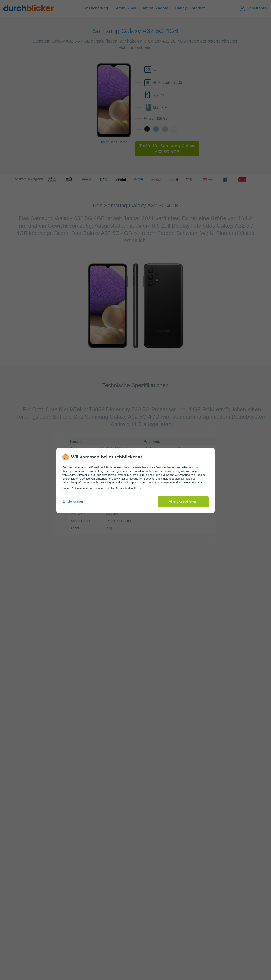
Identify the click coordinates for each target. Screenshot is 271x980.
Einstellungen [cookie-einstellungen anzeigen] (73, 502)
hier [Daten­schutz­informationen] (140, 488)
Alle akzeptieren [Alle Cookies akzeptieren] (183, 502)
